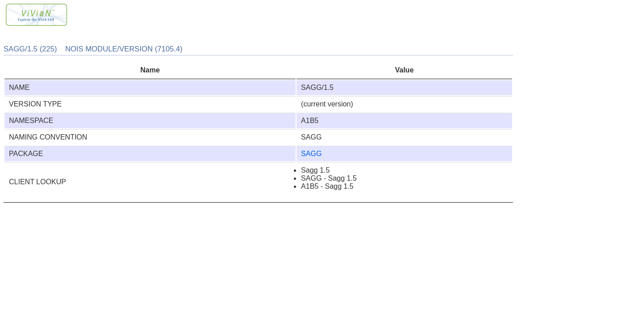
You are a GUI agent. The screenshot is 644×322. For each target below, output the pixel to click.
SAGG (311, 154)
